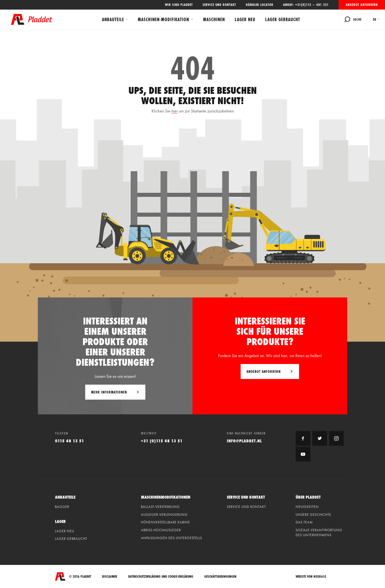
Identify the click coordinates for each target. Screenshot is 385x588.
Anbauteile (113, 19)
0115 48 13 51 (70, 441)
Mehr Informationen (109, 392)
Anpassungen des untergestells (172, 538)
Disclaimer (110, 577)
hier (175, 111)
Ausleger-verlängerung (164, 515)
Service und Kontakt (219, 5)
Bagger (62, 507)
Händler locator (260, 5)
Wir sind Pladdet (179, 5)
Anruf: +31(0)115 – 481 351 (306, 5)
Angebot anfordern (362, 5)
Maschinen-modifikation (163, 19)
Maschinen (214, 19)
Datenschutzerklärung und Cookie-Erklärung (161, 577)
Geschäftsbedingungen (220, 577)
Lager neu (245, 19)
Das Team (304, 522)
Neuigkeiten (307, 507)
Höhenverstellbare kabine (165, 522)
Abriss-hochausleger (161, 530)
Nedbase (320, 576)
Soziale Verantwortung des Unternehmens (319, 532)
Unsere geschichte (313, 515)
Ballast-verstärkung (160, 507)
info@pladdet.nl (244, 441)
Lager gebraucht (283, 19)
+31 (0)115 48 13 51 (162, 441)
